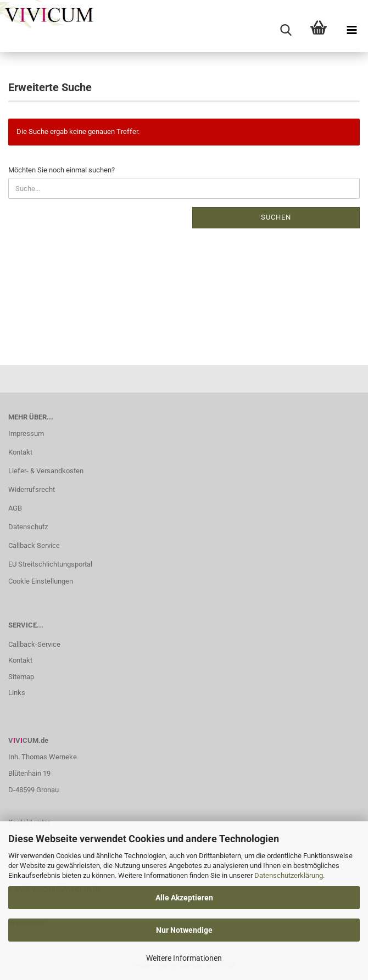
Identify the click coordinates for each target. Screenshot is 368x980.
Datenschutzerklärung (289, 875)
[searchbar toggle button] (286, 30)
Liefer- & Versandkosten (46, 471)
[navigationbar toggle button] (352, 30)
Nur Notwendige (184, 930)
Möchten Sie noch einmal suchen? (62, 170)
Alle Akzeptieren (184, 898)
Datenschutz (28, 527)
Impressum (26, 433)
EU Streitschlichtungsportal (50, 564)
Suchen (276, 217)
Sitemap (21, 677)
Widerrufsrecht (32, 489)
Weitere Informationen (184, 958)
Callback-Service (34, 644)
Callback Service (34, 545)
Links (17, 693)
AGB (15, 508)
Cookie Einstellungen (41, 581)
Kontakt (20, 452)
